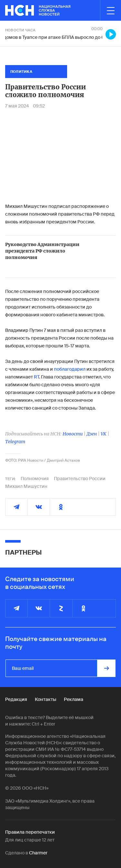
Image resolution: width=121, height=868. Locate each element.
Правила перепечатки (30, 832)
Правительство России (80, 479)
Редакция (16, 699)
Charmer (38, 853)
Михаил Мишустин (26, 486)
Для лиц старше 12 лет (30, 840)
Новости (73, 434)
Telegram (15, 442)
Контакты (45, 699)
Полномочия (35, 479)
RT (36, 377)
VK (104, 434)
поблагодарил (70, 369)
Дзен (92, 434)
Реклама (74, 699)
